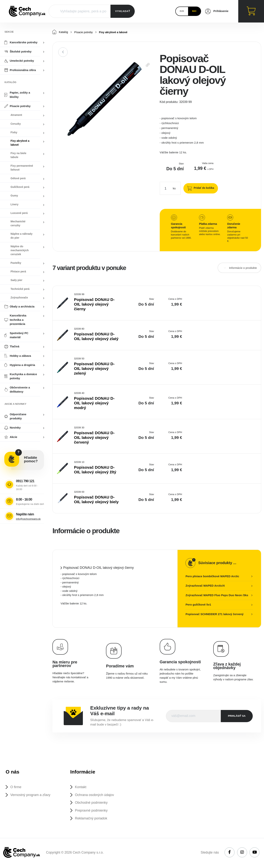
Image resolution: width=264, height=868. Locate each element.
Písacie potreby (84, 32)
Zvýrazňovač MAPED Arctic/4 (205, 586)
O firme (16, 787)
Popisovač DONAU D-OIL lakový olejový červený (94, 438)
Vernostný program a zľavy (31, 795)
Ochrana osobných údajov (96, 795)
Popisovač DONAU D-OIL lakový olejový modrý (94, 403)
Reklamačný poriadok (92, 820)
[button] (148, 65)
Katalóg (60, 32)
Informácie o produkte (243, 268)
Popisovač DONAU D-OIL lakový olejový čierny (94, 304)
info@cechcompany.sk (28, 519)
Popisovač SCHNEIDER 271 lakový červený (214, 614)
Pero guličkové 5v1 (198, 605)
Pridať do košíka (203, 188)
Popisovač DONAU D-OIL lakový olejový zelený (94, 369)
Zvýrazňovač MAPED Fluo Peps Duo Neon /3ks (217, 595)
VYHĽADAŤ (123, 11)
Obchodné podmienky (92, 803)
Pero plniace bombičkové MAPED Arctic (212, 576)
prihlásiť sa (237, 716)
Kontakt (81, 787)
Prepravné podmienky (92, 811)
